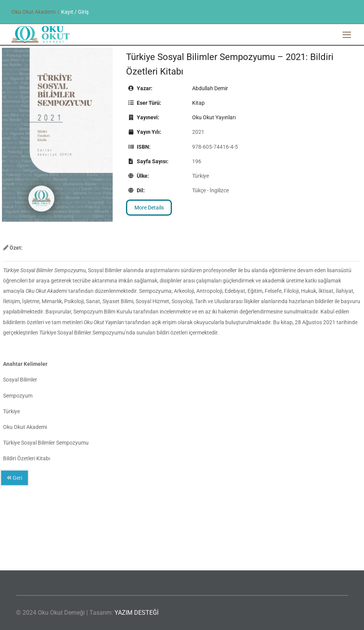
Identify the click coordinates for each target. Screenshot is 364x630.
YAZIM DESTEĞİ (137, 613)
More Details (149, 208)
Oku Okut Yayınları (214, 117)
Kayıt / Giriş (75, 12)
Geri (15, 478)
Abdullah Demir (210, 88)
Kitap (198, 103)
